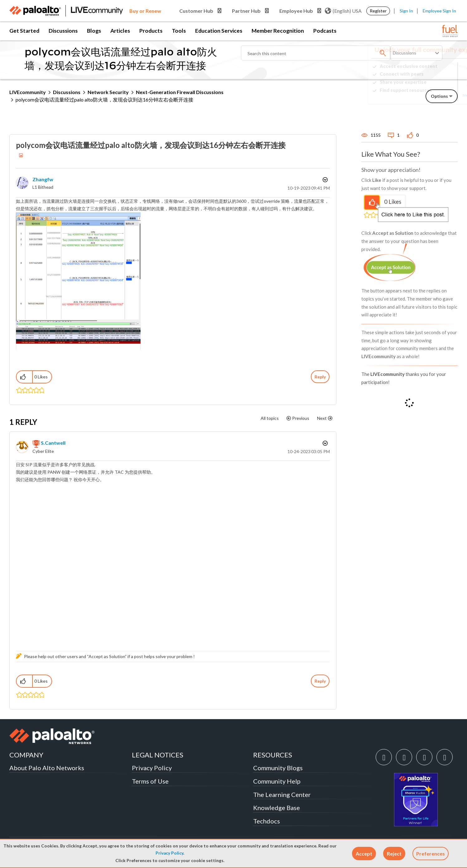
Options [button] (325, 180)
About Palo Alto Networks (47, 768)
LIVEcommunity (28, 92)
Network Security (108, 92)
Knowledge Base (277, 808)
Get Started (24, 31)
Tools (179, 31)
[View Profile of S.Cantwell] (53, 443)
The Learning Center (282, 794)
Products (151, 31)
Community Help (277, 781)
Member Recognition (278, 31)
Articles (120, 31)
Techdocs (267, 821)
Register (378, 11)
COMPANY (26, 755)
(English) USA (343, 11)
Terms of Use (150, 781)
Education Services (219, 31)
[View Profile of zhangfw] (43, 179)
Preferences (431, 854)
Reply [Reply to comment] (320, 681)
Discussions (63, 31)
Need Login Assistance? (430, 95)
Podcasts (325, 31)
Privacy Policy (169, 853)
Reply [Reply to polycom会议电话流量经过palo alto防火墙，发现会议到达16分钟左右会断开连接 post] (320, 377)
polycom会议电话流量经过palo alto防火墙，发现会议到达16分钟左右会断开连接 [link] (104, 100)
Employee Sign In (439, 11)
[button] (364, 854)
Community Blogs (278, 768)
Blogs (94, 31)
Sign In (406, 11)
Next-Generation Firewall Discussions (180, 92)
